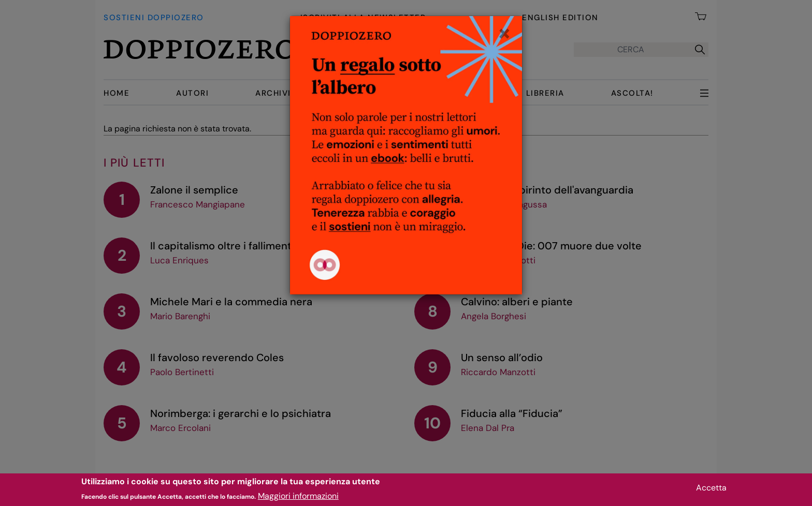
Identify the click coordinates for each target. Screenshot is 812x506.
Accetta (711, 490)
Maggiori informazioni (298, 498)
